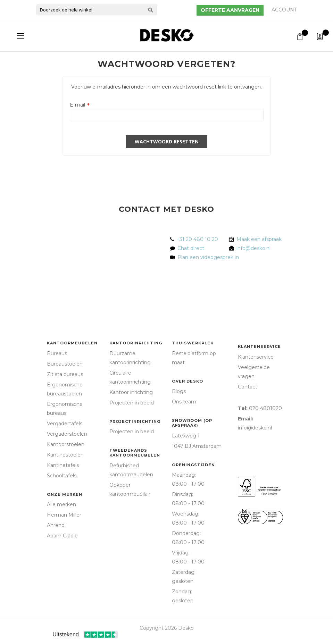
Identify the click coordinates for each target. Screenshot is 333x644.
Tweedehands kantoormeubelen (135, 453)
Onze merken (65, 494)
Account (284, 10)
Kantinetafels (63, 465)
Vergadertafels (65, 424)
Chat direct (191, 248)
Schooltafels (62, 476)
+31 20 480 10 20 (197, 239)
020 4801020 (265, 408)
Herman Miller (64, 515)
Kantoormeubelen (72, 343)
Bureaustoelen (65, 364)
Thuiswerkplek (193, 343)
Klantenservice (259, 346)
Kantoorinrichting (136, 343)
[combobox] (97, 10)
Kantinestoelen (65, 455)
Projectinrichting (135, 421)
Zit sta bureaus (65, 374)
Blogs (179, 391)
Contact (248, 387)
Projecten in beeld (132, 403)
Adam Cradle (62, 536)
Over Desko (188, 381)
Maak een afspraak (259, 239)
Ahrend (56, 525)
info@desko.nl (253, 248)
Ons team (184, 402)
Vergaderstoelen (67, 434)
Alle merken (61, 504)
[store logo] (167, 35)
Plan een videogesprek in (207, 257)
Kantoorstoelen (66, 444)
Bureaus (57, 353)
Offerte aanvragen (230, 10)
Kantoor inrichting (131, 392)
